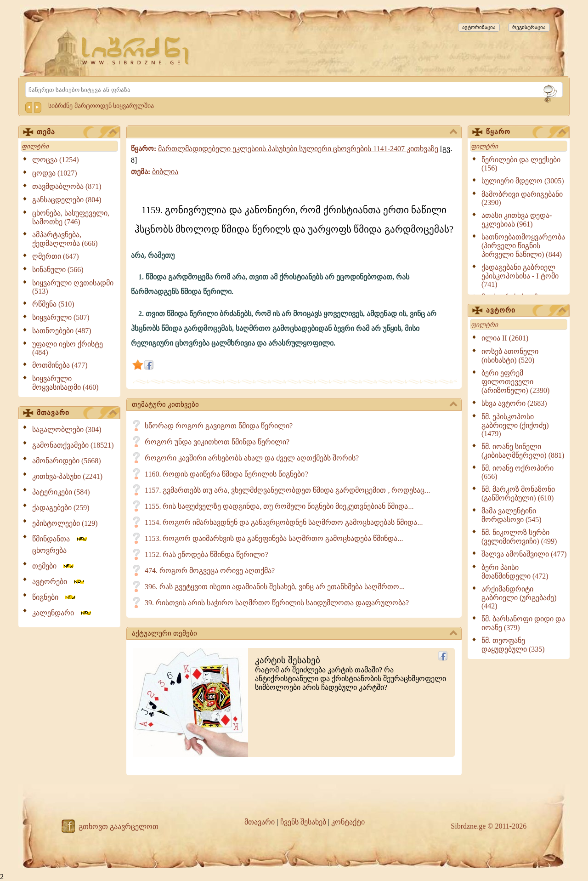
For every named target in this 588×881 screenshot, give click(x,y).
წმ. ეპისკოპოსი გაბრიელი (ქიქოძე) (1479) (515, 425)
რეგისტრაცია (529, 27)
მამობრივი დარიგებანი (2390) (522, 198)
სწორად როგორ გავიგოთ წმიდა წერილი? (219, 426)
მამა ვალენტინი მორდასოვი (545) (512, 515)
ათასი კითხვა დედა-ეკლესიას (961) (517, 220)
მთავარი (77, 413)
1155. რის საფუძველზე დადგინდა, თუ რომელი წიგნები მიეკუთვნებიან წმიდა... (279, 506)
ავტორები (59, 582)
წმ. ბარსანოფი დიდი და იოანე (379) (523, 623)
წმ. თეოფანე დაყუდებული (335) (513, 645)
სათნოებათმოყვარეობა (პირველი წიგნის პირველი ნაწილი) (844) (523, 246)
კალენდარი (62, 613)
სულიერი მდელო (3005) (523, 181)
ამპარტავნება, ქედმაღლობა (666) (65, 239)
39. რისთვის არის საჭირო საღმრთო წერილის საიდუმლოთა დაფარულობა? (277, 603)
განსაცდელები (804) (67, 200)
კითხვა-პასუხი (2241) (67, 476)
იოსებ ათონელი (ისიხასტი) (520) (510, 356)
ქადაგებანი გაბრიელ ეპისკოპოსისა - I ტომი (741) (520, 276)
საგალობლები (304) (67, 429)
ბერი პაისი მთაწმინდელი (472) (515, 572)
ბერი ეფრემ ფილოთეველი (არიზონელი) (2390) (515, 382)
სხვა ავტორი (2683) (514, 403)
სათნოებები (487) (62, 331)
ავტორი (526, 311)
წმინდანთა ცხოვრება (60, 545)
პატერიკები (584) (61, 492)
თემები (54, 566)
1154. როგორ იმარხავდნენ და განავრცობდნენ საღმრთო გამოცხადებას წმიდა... (284, 522)
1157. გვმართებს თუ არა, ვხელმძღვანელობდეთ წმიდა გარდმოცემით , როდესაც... (287, 490)
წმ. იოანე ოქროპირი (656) (517, 472)
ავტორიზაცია (479, 27)
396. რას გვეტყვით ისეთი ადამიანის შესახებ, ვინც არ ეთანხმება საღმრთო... (275, 587)
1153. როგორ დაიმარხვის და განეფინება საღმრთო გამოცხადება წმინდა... (274, 538)
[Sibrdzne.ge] (136, 51)
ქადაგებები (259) (61, 508)
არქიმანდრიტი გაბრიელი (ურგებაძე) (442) (519, 597)
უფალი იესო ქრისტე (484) (68, 348)
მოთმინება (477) (60, 365)
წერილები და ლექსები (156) (521, 164)
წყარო (526, 132)
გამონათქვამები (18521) (73, 445)
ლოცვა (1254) (56, 160)
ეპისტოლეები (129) (65, 523)
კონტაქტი (348, 822)
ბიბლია (165, 172)
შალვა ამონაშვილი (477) (524, 554)
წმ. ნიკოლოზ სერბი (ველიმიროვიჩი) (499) (519, 537)
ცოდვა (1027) (55, 173)
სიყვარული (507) (61, 317)
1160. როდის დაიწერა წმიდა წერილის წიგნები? (226, 474)
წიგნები (54, 597)
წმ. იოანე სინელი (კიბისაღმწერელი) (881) (523, 451)
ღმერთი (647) (56, 256)
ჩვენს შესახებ (303, 822)
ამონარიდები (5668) (67, 461)
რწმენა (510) (53, 304)
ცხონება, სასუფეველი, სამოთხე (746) (71, 217)
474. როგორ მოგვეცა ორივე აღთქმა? (210, 571)
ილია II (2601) (505, 338)
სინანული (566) (58, 270)
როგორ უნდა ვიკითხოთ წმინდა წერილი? (217, 442)
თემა (77, 132)
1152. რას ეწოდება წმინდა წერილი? (206, 554)
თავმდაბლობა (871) (67, 186)
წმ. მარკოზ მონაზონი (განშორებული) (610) (518, 494)
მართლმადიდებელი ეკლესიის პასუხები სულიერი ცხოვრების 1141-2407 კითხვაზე (298, 149)
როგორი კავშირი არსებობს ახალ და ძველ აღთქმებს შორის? (252, 458)
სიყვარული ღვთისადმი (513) (73, 287)
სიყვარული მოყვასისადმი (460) (65, 383)
